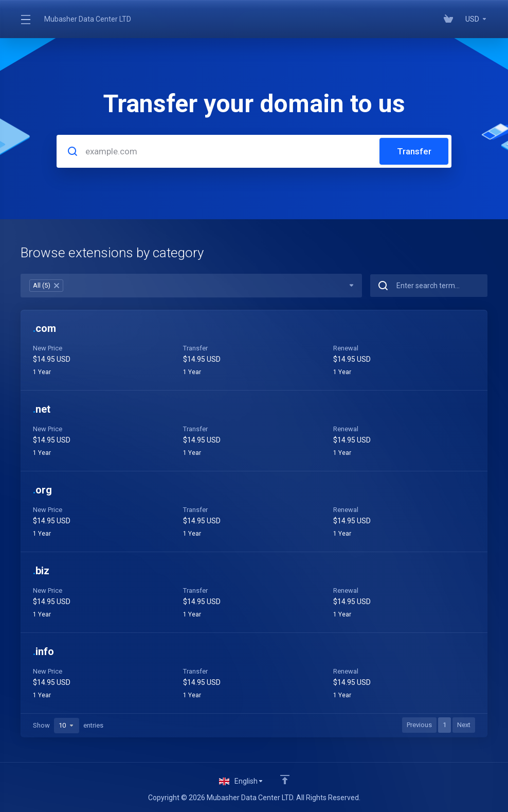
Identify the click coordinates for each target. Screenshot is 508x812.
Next (464, 725)
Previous (419, 725)
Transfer (414, 151)
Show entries (68, 726)
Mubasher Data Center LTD (88, 19)
